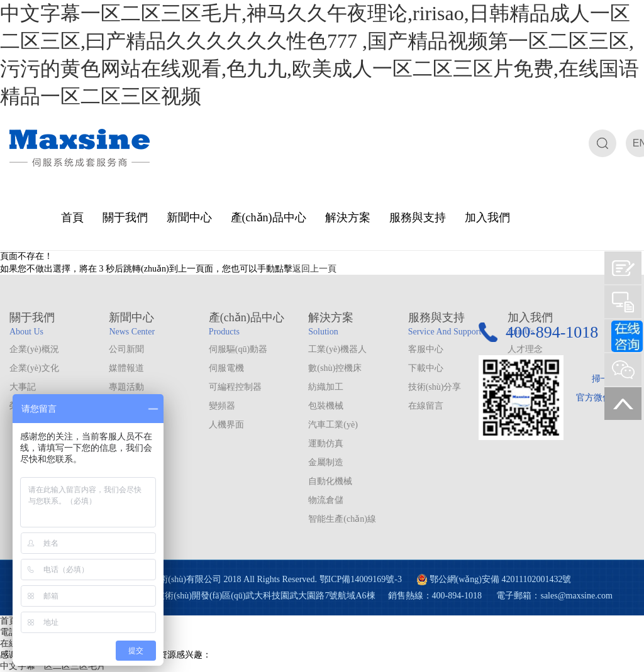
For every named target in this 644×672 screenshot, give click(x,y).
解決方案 (348, 218)
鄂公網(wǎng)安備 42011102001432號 (501, 579)
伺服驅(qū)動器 (238, 349)
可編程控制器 (235, 387)
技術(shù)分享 (435, 387)
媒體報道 (126, 368)
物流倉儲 (326, 500)
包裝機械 (326, 406)
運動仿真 (326, 443)
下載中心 (426, 368)
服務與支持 (418, 218)
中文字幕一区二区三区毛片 (53, 666)
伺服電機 (226, 368)
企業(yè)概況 (34, 349)
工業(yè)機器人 (337, 349)
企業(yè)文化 (34, 368)
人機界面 (226, 425)
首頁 (72, 218)
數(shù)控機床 (335, 368)
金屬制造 (326, 462)
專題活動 (126, 387)
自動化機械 (330, 481)
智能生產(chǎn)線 (342, 519)
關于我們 (125, 218)
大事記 (23, 387)
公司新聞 (126, 349)
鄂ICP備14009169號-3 (361, 579)
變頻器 (222, 406)
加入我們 (487, 218)
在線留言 (426, 406)
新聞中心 (189, 218)
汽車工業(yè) (333, 425)
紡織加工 (326, 387)
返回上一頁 (314, 269)
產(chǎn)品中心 (269, 218)
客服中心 (426, 349)
